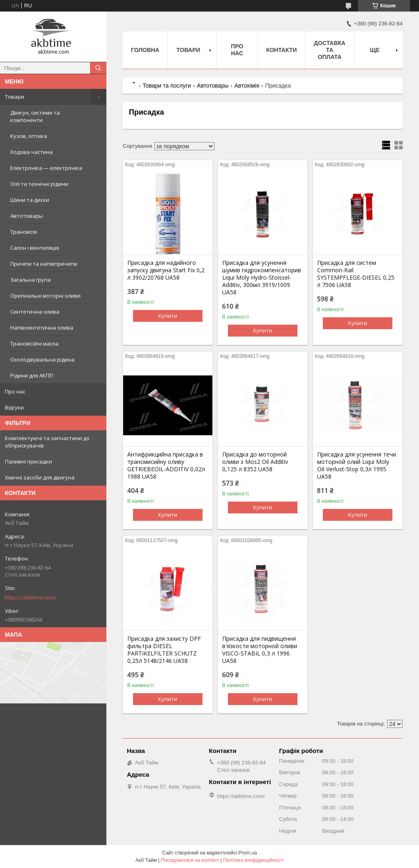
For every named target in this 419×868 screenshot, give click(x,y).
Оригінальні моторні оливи (45, 296)
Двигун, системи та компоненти (35, 116)
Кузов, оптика (29, 136)
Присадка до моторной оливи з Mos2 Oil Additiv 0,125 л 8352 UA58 (255, 462)
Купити (168, 316)
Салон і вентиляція (35, 248)
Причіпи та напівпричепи (44, 264)
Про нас (15, 391)
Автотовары (27, 216)
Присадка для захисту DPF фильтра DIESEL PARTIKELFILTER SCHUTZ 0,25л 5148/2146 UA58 (164, 650)
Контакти (281, 50)
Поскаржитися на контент (190, 860)
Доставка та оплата (330, 50)
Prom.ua (248, 853)
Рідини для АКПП (32, 375)
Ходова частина (32, 152)
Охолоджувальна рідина (42, 359)
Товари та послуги (167, 86)
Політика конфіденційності (253, 860)
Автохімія (247, 86)
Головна (145, 50)
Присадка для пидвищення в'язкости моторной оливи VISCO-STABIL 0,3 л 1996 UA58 (260, 650)
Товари (15, 97)
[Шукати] (98, 68)
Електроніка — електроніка (46, 168)
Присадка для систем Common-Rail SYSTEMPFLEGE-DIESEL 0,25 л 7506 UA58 (356, 274)
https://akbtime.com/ (31, 597)
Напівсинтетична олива (42, 328)
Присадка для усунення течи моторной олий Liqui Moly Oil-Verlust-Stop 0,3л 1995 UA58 (357, 466)
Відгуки (14, 407)
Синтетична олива (35, 312)
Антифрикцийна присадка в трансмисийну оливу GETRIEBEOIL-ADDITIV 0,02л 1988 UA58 (166, 466)
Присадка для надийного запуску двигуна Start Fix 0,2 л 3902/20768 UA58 (166, 270)
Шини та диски (30, 200)
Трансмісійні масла (34, 344)
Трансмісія (24, 232)
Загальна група (30, 280)
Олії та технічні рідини (39, 184)
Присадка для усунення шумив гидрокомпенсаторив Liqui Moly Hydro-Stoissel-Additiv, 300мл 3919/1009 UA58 (262, 278)
